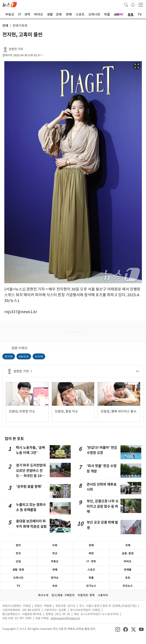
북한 (91, 553)
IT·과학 (91, 561)
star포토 (24, 356)
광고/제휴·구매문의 (63, 595)
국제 (128, 545)
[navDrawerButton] (141, 5)
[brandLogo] (10, 4)
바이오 (128, 561)
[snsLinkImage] (118, 629)
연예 (55, 570)
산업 (18, 561)
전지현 (9, 356)
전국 (18, 553)
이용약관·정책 (86, 595)
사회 (55, 545)
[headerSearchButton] (126, 4)
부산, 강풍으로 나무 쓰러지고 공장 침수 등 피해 (103, 506)
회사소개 (43, 595)
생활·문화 (18, 570)
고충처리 (103, 595)
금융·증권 (128, 553)
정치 (18, 545)
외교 (55, 553)
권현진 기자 (16, 49)
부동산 (55, 561)
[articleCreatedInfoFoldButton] (43, 55)
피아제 (39, 356)
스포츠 (91, 570)
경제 (91, 545)
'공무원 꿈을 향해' (29, 487)
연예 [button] (5, 26)
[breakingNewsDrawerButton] (133, 4)
